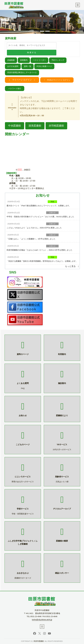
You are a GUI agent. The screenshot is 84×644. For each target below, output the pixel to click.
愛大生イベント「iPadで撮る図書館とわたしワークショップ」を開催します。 (39, 206)
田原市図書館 (39, 641)
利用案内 (7, 19)
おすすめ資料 (13, 66)
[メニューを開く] (78, 5)
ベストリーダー (39, 60)
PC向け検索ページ (44, 66)
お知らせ (52, 213)
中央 (52, 202)
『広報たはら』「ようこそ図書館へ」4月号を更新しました (31, 239)
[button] (80, 21)
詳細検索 (11, 60)
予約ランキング (58, 60)
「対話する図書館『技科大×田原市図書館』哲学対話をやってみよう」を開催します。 (42, 261)
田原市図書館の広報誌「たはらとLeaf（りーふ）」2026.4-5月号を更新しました (39, 250)
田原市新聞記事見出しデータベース (22, 73)
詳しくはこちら (9, 26)
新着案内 (24, 60)
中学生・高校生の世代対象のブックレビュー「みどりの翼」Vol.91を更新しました (40, 217)
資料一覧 (28, 66)
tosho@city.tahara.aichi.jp (42, 620)
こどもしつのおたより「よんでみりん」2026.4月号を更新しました (34, 228)
